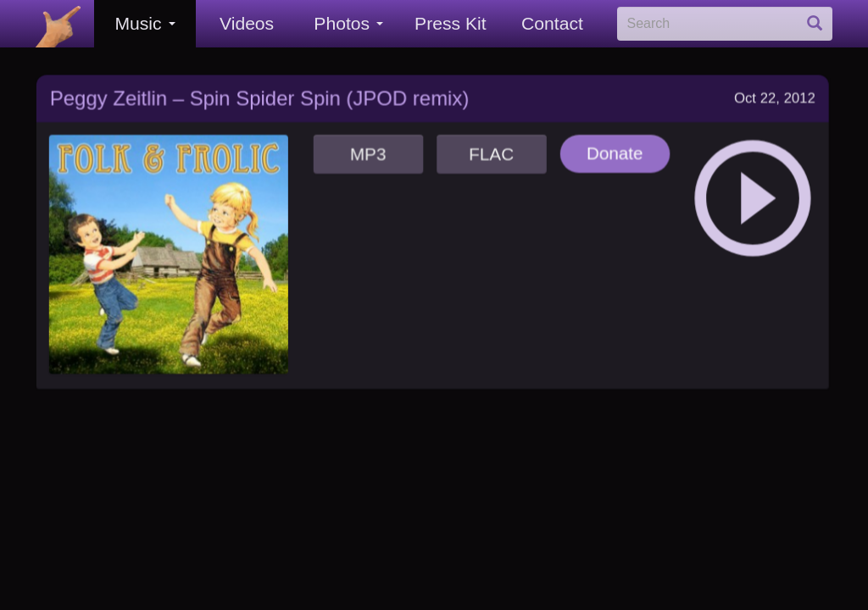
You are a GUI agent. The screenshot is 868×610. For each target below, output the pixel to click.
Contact (552, 23)
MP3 (367, 147)
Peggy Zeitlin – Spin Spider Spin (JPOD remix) (259, 92)
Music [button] (145, 23)
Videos (247, 23)
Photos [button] (348, 23)
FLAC (490, 147)
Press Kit (450, 23)
